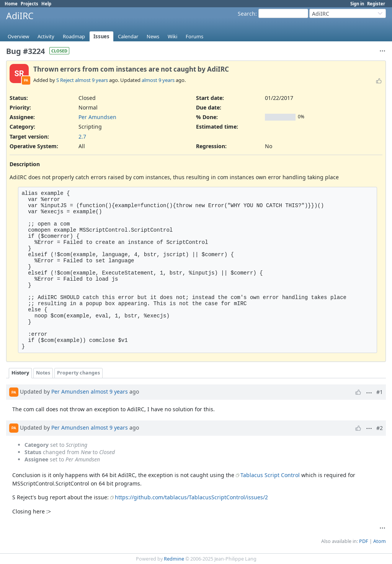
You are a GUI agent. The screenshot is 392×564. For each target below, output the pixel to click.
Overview (18, 36)
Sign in (357, 4)
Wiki (172, 36)
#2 (380, 428)
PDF (364, 541)
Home (11, 4)
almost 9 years (91, 80)
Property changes (78, 373)
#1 (380, 392)
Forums (194, 36)
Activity (46, 36)
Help (46, 4)
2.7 (82, 137)
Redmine (174, 559)
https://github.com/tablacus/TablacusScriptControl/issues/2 (191, 497)
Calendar (128, 36)
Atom (380, 541)
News (153, 36)
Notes (43, 373)
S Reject (65, 80)
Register (376, 4)
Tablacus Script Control (270, 475)
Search (247, 14)
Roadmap (74, 36)
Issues (101, 36)
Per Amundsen (97, 117)
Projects (29, 4)
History (20, 373)
